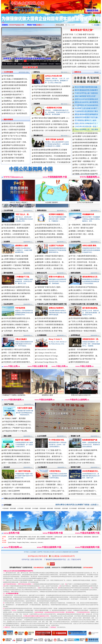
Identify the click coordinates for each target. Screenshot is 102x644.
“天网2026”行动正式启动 (13, 139)
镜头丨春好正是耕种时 (12, 491)
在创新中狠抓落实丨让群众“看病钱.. (84, 494)
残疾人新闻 (7, 436)
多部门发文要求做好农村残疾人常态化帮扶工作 (82, 60)
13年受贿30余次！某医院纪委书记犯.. (17, 290)
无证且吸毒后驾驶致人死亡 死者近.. (50, 231)
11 (48, 61)
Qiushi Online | (12, 542)
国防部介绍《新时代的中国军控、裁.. (84, 356)
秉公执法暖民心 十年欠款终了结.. (83, 290)
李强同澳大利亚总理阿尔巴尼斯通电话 (48, 93)
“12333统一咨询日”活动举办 (14, 161)
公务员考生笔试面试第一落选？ (86, 126)
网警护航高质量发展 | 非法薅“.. (15, 296)
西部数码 (53, 539)
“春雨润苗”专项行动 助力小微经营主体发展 (81, 51)
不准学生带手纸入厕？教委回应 (86, 93)
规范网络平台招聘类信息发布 (14, 145)
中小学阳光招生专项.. (57, 440)
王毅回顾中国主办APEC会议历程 (15, 359)
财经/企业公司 (42, 273)
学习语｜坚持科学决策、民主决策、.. (84, 262)
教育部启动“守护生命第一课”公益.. (50, 453)
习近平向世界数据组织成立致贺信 (46, 99)
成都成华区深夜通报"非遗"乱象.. (87, 117)
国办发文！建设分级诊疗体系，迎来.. (84, 481)
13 (53, 61)
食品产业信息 (9, 404)
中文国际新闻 (8, 335)
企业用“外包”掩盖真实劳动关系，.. (50, 225)
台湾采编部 (20, 508)
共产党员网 (11, 537)
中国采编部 (6, 508)
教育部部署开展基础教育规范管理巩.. (51, 463)
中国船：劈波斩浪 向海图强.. (47, 300)
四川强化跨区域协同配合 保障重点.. (84, 318)
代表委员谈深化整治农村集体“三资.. (50, 265)
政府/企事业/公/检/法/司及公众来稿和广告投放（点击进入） (77, 505)
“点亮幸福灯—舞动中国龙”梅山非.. (16, 331)
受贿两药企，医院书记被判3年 (15, 101)
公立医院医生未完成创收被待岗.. (87, 105)
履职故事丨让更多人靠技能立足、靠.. (51, 262)
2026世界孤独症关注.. (90, 471)
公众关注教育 (42, 436)
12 (50, 61)
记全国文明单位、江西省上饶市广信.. (51, 491)
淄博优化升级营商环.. (57, 308)
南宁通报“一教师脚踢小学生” (85, 163)
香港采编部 (13, 508)
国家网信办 (80, 537)
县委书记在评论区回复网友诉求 (86, 99)
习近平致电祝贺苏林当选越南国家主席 (48, 89)
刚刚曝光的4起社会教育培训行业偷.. (17, 287)
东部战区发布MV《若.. (91, 339)
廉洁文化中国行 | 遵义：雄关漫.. (82, 234)
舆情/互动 (78, 72)
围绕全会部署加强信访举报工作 (15, 148)
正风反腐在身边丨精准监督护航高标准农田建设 (82, 47)
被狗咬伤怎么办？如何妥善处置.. (16, 113)
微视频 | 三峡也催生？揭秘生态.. (82, 231)
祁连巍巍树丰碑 (88, 214)
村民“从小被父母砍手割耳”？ (85, 169)
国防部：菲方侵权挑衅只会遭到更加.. (84, 350)
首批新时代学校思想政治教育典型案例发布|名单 (82, 57)
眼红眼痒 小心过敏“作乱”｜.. (13, 110)
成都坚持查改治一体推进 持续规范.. (84, 331)
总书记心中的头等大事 (53, 76)
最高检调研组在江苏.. (90, 277)
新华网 (14, 539)
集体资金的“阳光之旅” (82, 30)
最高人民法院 (32, 537)
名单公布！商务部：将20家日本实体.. (17, 356)
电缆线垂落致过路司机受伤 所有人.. (50, 228)
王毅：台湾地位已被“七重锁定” (82, 453)
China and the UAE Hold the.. (47, 350)
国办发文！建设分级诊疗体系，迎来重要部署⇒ (82, 38)
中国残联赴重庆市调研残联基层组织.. (17, 456)
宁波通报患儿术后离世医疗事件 (86, 111)
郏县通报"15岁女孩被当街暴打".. (87, 108)
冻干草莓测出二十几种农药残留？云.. (18, 425)
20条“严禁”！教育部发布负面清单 (49, 460)
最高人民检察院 (41, 537)
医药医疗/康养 (76, 467)
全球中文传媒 (18, 6)
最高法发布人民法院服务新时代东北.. (84, 293)
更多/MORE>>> (65, 72)
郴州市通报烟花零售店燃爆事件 (86, 90)
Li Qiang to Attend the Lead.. (47, 353)
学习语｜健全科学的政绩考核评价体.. (84, 259)
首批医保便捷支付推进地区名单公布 (84, 485)
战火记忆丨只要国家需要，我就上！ (51, 485)
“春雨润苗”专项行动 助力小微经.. (49, 287)
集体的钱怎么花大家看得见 (14, 91)
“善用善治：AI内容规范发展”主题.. (16, 234)
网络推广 (97, 72)
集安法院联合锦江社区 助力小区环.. (84, 300)
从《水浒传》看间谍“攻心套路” (11, 64)
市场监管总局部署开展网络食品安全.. (18, 422)
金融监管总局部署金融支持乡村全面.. (17, 481)
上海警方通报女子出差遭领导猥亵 (16, 259)
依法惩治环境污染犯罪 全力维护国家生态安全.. (51, 124)
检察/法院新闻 (76, 273)
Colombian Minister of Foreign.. (48, 356)
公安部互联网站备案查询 (43, 539)
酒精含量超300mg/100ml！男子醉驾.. (17, 268)
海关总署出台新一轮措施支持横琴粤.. (84, 450)
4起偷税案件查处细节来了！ (14, 95)
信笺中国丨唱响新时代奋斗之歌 (49, 481)
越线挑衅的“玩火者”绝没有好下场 (83, 359)
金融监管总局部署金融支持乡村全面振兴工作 (81, 41)
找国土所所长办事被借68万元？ (86, 123)
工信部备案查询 (31, 539)
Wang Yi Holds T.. (56, 339)
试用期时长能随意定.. (57, 214)
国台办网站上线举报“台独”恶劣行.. (83, 460)
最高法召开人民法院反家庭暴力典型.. (84, 296)
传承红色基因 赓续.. (90, 246)
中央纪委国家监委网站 (21, 537)
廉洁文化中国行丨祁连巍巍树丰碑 (33, 64)
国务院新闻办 (88, 537)
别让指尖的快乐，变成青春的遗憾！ (17, 228)
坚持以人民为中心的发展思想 (14, 126)
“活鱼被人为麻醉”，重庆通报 (15, 418)
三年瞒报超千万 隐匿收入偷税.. (14, 98)
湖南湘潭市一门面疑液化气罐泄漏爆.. (17, 265)
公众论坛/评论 (76, 242)
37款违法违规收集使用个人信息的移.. (17, 225)
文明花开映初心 (55, 471)
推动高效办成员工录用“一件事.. (15, 142)
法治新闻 (7, 242)
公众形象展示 (42, 467)
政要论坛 (37, 72)
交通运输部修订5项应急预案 (14, 158)
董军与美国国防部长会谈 (80, 362)
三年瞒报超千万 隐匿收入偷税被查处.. (18, 394)
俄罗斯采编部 (82, 508)
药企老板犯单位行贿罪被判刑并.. (16, 104)
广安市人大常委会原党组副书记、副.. (84, 321)
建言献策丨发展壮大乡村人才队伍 (49, 259)
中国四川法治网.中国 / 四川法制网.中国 (84, 304)
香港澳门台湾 (75, 436)
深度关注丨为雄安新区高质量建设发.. (51, 325)
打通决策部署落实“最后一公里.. (15, 152)
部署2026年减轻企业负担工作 (85, 394)
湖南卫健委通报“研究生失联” (85, 96)
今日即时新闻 (8, 72)
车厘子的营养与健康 (25, 408)
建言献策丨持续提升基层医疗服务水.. (51, 256)
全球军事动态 (75, 335)
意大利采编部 (73, 508)
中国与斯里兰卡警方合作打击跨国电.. (17, 350)
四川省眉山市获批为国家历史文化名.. (84, 328)
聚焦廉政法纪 (38, 135)
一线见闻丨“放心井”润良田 (13, 485)
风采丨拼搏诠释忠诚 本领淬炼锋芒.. (50, 494)
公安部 (65, 537)
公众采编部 (33, 552)
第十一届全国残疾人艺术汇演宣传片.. (17, 463)
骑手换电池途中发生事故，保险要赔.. (51, 234)
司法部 (74, 537)
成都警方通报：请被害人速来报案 (16, 256)
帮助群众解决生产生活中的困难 (15, 133)
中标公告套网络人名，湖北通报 (86, 129)
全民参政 (40, 242)
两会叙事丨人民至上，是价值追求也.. (51, 268)
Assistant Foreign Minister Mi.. (47, 359)
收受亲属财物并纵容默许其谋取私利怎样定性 (50, 153)
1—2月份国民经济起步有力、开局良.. (51, 296)
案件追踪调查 (8, 273)
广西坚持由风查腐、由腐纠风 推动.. (50, 328)
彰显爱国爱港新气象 (90, 440)
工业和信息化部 (58, 537)
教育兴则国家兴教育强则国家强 (15, 85)
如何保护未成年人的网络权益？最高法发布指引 (82, 67)
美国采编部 (28, 508)
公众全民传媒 (8, 210)
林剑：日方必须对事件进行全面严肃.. (17, 353)
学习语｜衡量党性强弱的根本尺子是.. (84, 268)
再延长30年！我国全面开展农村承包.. (17, 494)
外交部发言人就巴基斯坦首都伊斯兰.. (17, 362)
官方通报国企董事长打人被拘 (85, 120)
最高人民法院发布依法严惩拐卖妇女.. (84, 287)
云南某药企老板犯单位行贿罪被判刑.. (17, 293)
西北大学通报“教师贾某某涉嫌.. (86, 87)
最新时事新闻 (8, 119)
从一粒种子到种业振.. (23, 471)
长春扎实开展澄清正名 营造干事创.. (50, 331)
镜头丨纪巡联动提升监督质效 (14, 130)
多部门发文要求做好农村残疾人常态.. (17, 450)
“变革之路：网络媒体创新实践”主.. (16, 231)
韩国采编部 (57, 508)
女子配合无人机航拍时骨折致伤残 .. (50, 237)
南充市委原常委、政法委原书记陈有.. (84, 325)
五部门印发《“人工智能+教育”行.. (49, 450)
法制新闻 (37, 104)
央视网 (19, 539)
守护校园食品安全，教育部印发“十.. (50, 456)
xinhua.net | (34, 542)
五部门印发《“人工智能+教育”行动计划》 (80, 34)
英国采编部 (43, 508)
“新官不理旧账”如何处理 (54, 139)
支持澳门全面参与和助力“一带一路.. (84, 456)
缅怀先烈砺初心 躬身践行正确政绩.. (16, 325)
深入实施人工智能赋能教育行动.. (16, 79)
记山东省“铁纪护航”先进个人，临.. (50, 488)
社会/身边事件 (8, 304)
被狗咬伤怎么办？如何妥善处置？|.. (84, 491)
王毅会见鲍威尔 (21, 339)
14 (56, 61)
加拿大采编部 (90, 508)
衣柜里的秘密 (75, 237)
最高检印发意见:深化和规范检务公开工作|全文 (82, 54)
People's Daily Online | (23, 542)
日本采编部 (35, 508)
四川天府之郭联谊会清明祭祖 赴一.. (16, 321)
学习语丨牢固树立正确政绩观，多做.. (84, 265)
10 (45, 61)
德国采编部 (50, 508)
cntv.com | (40, 542)
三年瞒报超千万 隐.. (23, 277)
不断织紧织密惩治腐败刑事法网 (15, 82)
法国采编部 (65, 508)
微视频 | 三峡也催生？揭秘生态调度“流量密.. (58, 64)
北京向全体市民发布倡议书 (47, 318)
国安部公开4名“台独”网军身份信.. (83, 463)
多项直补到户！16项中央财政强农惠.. (17, 488)
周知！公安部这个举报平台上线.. (86, 166)
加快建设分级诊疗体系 (12, 88)
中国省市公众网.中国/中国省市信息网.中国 (52, 304)
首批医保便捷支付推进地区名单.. (16, 107)
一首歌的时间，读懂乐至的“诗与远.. (84, 225)
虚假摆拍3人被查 (21, 246)
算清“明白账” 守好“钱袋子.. (14, 155)
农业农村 (7, 467)
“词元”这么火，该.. (22, 214)
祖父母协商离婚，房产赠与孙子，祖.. (17, 328)
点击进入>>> (40, 25)
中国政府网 (49, 537)
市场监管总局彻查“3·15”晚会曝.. (16, 431)
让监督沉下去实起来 (56, 246)
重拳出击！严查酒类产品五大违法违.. (18, 428)
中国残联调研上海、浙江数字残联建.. (17, 460)
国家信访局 (95, 537)
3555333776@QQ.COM (17, 25)
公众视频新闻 (75, 210)
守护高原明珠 (9, 76)
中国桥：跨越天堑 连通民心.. (47, 290)
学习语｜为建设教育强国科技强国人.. (84, 256)
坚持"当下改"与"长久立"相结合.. (15, 136)
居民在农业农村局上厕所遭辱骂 (86, 102)
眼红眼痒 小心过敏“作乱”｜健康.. (83, 488)
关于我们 (26, 552)
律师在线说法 (42, 210)
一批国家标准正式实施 (53, 108)
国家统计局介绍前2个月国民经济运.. (50, 293)
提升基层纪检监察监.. (90, 308)
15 (59, 61)
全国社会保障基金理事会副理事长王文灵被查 (50, 150)
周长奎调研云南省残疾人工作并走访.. (17, 453)
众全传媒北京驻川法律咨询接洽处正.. (17, 237)
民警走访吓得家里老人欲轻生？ (86, 172)
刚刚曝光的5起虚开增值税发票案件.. (17, 300)
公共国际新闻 (42, 335)
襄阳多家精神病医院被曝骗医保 (86, 114)
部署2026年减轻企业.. (57, 277)
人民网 (10, 539)
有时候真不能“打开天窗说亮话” (82, 353)
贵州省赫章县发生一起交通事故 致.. (16, 262)
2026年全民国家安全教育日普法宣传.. (17, 318)
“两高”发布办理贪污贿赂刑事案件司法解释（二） (52, 118)
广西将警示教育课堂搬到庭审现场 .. (50, 321)
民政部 (69, 537)
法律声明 (40, 552)
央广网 (24, 539)
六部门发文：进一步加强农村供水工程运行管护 (82, 64)
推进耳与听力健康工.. (23, 440)
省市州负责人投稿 (24, 72)
